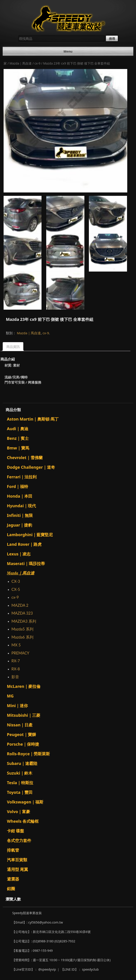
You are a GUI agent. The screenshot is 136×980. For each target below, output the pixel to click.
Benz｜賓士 (18, 438)
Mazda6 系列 (22, 637)
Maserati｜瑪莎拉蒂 (26, 563)
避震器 (13, 879)
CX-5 (16, 589)
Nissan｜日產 (20, 725)
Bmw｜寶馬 (18, 448)
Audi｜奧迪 (18, 429)
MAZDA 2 (20, 605)
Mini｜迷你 (17, 706)
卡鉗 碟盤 (16, 831)
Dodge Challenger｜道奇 (31, 467)
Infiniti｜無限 (20, 515)
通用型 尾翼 (18, 869)
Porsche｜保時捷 (23, 744)
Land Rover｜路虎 (24, 544)
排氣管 (13, 850)
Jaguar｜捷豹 (20, 525)
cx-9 (37, 63)
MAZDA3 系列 (24, 621)
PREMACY (20, 653)
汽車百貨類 (17, 860)
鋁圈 (11, 889)
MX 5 (16, 645)
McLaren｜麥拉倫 (24, 686)
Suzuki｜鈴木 (20, 773)
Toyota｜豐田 (20, 792)
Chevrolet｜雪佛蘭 (25, 458)
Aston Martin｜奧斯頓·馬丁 (33, 419)
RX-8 (16, 669)
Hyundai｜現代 (21, 506)
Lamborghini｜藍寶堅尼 (30, 535)
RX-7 (16, 661)
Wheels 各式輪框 (23, 821)
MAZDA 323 (22, 613)
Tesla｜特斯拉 (20, 783)
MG (10, 696)
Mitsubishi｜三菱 (24, 715)
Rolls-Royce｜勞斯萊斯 (29, 754)
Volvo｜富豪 (19, 812)
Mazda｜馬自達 (21, 63)
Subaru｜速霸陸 (22, 763)
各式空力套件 (19, 840)
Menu (68, 51)
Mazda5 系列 (22, 629)
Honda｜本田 (20, 496)
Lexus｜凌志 (19, 554)
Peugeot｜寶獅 (21, 734)
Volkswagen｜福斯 (25, 802)
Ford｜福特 (18, 486)
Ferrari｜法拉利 (22, 477)
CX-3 (16, 581)
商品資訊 (13, 347)
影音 (15, 677)
